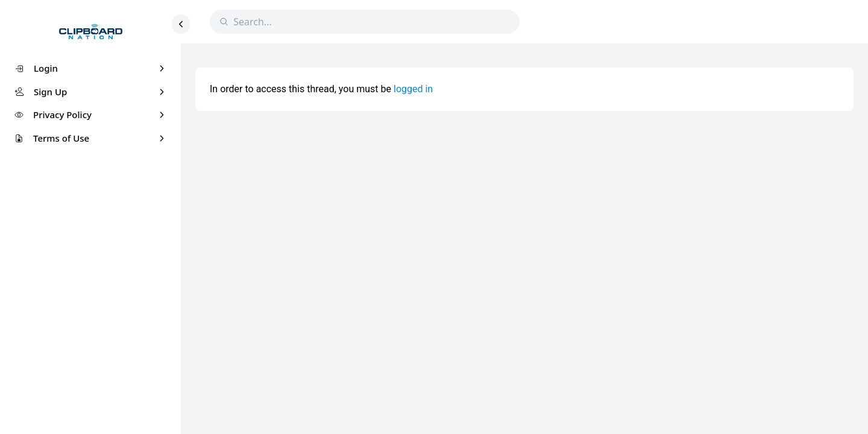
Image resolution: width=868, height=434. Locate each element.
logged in (413, 89)
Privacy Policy (62, 115)
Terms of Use (61, 138)
